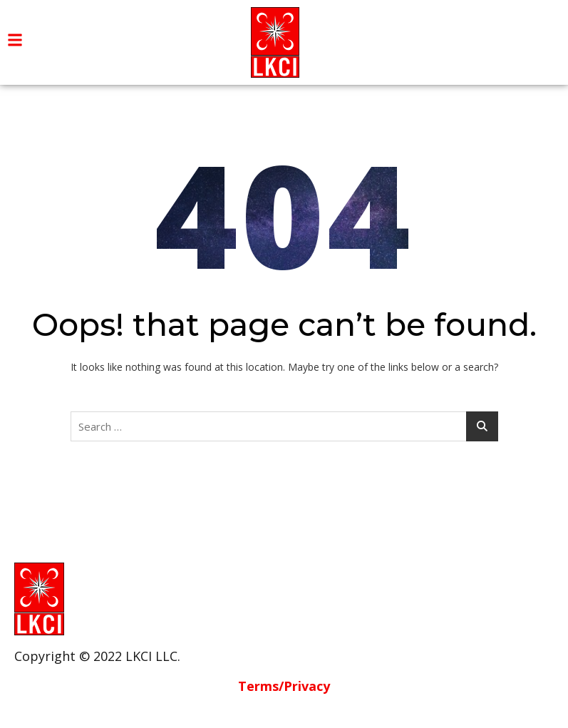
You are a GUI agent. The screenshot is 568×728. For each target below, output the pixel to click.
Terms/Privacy (284, 686)
